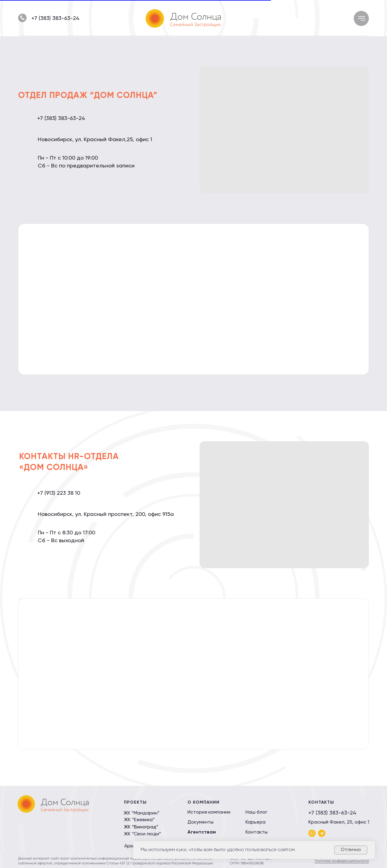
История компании (209, 812)
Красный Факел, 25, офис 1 (339, 822)
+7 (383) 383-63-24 (55, 18)
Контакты (257, 832)
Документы (200, 822)
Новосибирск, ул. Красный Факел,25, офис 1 (95, 140)
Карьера (255, 822)
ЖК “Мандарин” (142, 813)
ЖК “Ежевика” (139, 820)
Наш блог (256, 812)
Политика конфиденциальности (342, 861)
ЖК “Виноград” (141, 827)
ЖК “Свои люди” (143, 834)
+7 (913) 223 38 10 (59, 493)
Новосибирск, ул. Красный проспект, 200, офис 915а (106, 514)
